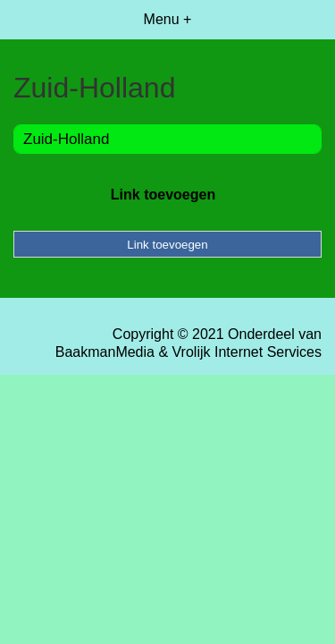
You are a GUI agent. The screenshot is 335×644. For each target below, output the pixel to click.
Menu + (168, 19)
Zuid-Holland (66, 139)
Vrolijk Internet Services (247, 352)
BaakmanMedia (105, 352)
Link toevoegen (163, 195)
